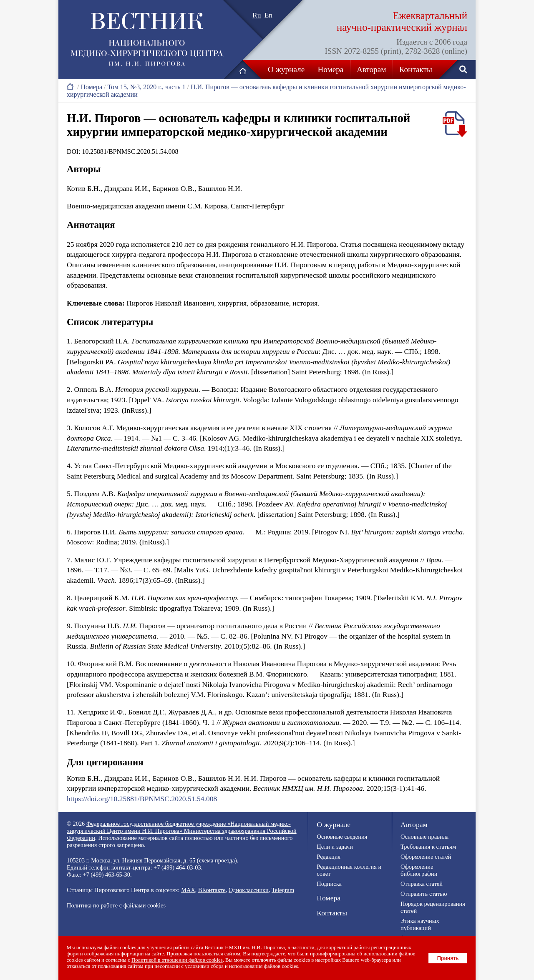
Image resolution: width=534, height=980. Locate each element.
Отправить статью (424, 894)
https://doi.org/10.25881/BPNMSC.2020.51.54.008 (142, 799)
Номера (331, 69)
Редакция (329, 857)
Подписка (329, 884)
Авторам (371, 69)
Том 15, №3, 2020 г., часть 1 (146, 87)
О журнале (286, 69)
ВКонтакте (212, 890)
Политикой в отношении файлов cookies (178, 960)
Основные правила (424, 837)
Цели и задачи (335, 847)
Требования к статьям (428, 847)
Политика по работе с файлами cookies (116, 905)
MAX (188, 890)
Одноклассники (249, 890)
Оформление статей (426, 857)
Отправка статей (422, 884)
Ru (257, 15)
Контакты (416, 69)
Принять (448, 958)
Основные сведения (342, 837)
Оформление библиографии (419, 870)
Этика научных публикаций (420, 924)
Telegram (283, 890)
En (269, 15)
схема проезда (217, 860)
